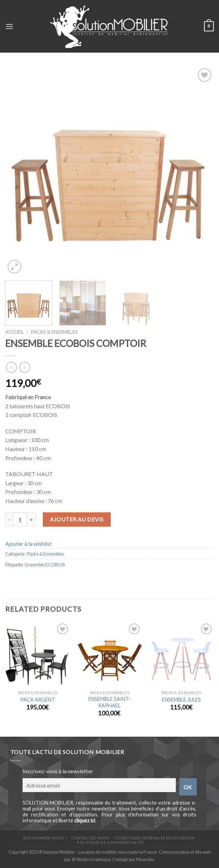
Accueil (15, 332)
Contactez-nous (91, 838)
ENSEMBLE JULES (181, 700)
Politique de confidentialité (110, 842)
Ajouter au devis (77, 519)
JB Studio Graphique (91, 859)
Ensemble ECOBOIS (45, 565)
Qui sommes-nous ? (45, 838)
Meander (145, 859)
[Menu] (9, 26)
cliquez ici (85, 820)
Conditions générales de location (154, 838)
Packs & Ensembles (54, 332)
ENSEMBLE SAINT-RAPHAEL (109, 702)
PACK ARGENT (38, 700)
